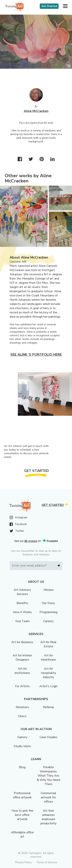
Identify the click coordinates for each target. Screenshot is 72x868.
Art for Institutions (22, 671)
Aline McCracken (36, 111)
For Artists (22, 686)
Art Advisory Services (22, 592)
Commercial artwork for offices (48, 797)
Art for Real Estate (48, 644)
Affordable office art (22, 835)
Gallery (22, 737)
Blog (22, 767)
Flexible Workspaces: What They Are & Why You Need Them (48, 776)
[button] (65, 6)
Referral (48, 707)
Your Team (22, 621)
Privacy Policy (23, 862)
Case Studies (48, 737)
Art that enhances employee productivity (48, 817)
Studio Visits (22, 746)
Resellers (22, 707)
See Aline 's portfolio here (36, 355)
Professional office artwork (22, 795)
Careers (48, 621)
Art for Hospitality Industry (48, 673)
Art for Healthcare (48, 658)
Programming (48, 612)
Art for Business (22, 642)
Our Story (48, 603)
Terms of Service (47, 862)
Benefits (22, 603)
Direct (22, 716)
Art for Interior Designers (22, 658)
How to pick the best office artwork (22, 815)
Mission (48, 590)
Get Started (49, 6)
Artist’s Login (48, 686)
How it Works (22, 612)
